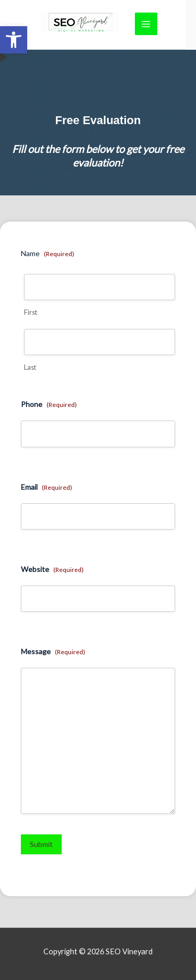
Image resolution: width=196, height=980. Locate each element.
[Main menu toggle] (146, 24)
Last (30, 367)
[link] (14, 40)
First (31, 312)
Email (47, 487)
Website (52, 569)
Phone (49, 404)
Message (53, 652)
